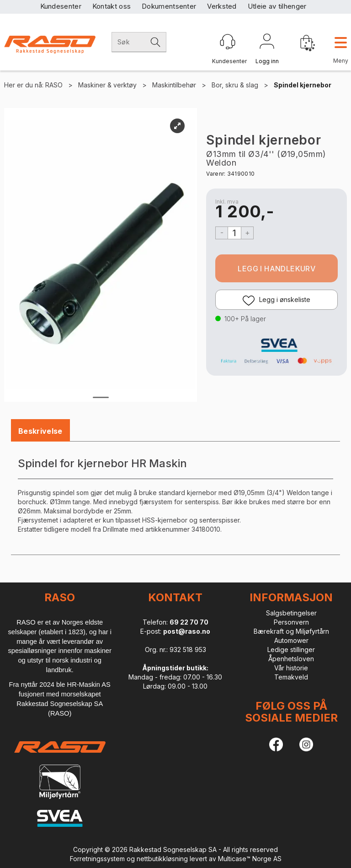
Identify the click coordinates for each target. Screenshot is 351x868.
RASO (54, 85)
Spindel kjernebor (303, 85)
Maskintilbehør (174, 85)
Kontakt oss (112, 6)
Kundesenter (61, 6)
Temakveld (291, 677)
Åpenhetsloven (291, 659)
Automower (291, 640)
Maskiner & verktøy (107, 85)
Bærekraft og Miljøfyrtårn (291, 631)
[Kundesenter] (228, 42)
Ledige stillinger (291, 650)
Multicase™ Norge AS (250, 859)
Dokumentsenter (169, 6)
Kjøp (277, 268)
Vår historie (291, 668)
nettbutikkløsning (162, 859)
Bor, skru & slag (235, 85)
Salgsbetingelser (291, 613)
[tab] (40, 431)
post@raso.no (187, 631)
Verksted (222, 6)
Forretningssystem (97, 859)
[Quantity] (234, 233)
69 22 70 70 (189, 622)
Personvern (291, 622)
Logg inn (267, 43)
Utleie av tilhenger (277, 6)
